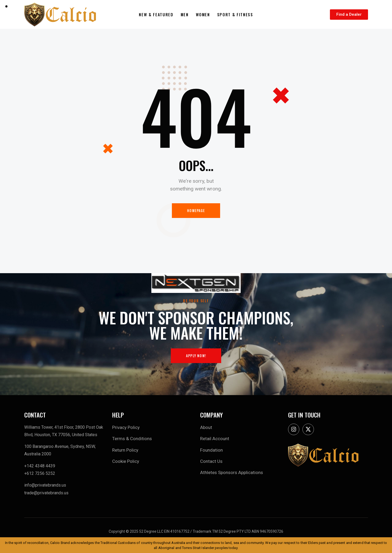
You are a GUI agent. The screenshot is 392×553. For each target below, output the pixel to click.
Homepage (196, 210)
